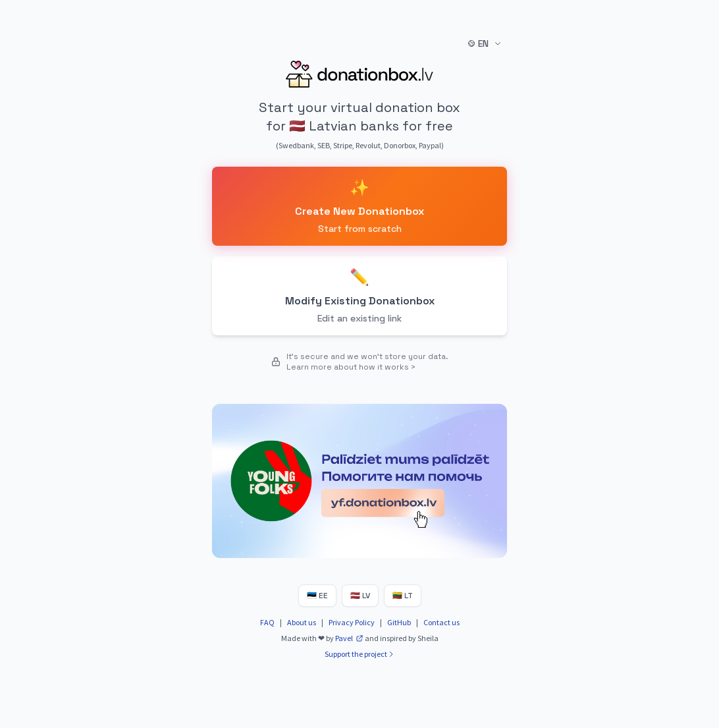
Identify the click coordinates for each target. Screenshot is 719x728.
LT (403, 596)
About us (302, 622)
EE (317, 596)
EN (485, 43)
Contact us (441, 622)
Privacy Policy (352, 622)
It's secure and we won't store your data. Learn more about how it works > (367, 362)
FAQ (267, 622)
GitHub (399, 622)
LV (360, 596)
